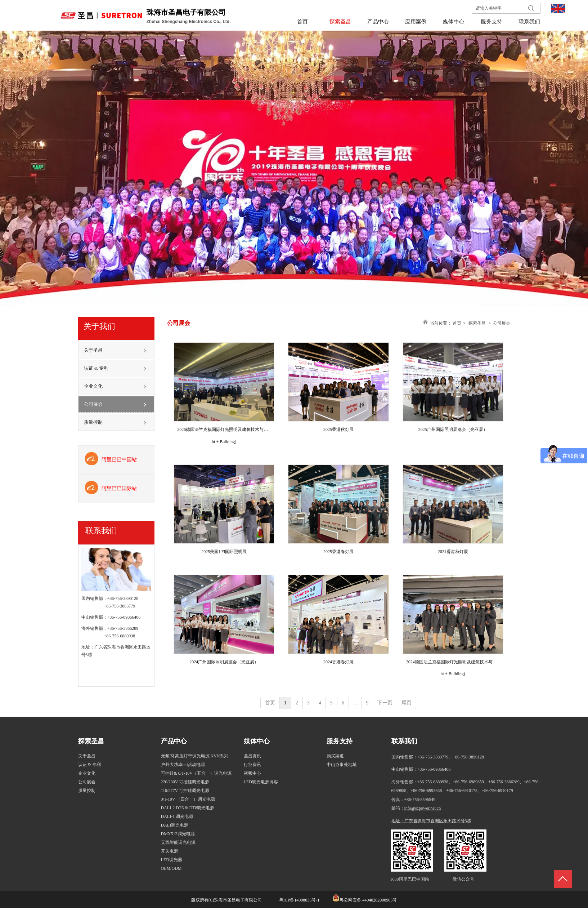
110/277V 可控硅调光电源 (185, 791)
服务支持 (340, 741)
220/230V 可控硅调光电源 (185, 782)
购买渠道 (335, 756)
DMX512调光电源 (178, 834)
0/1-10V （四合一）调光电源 (188, 799)
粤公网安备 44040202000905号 (368, 900)
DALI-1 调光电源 (177, 816)
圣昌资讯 (252, 756)
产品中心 (174, 741)
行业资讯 (252, 765)
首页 (457, 323)
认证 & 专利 (89, 765)
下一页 (385, 703)
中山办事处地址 (342, 765)
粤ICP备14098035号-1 (299, 900)
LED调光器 (172, 860)
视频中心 (252, 773)
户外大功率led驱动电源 (183, 765)
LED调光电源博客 (261, 782)
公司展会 (502, 323)
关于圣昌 (87, 756)
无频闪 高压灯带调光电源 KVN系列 (195, 756)
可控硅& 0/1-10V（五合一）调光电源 (196, 773)
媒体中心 (257, 741)
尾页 (407, 703)
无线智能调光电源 (178, 842)
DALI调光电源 (175, 825)
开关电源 (170, 851)
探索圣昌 (477, 323)
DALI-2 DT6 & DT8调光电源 (188, 808)
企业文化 (87, 773)
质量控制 (87, 791)
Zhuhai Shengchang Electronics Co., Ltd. (189, 22)
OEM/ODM (171, 868)
